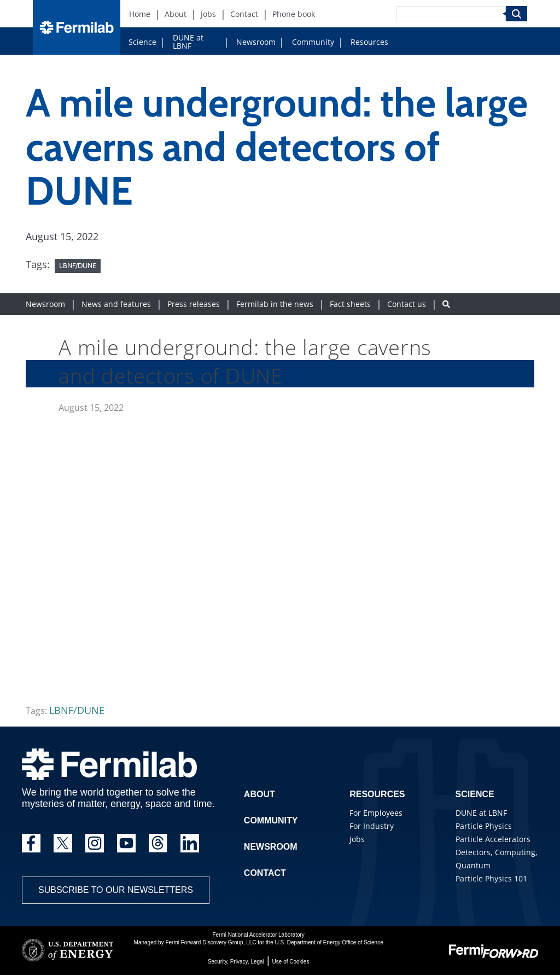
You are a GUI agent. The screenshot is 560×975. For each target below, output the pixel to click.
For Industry (372, 826)
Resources (369, 42)
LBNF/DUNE (78, 265)
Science (142, 42)
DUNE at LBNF (188, 42)
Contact (265, 873)
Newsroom (256, 42)
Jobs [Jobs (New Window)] (208, 14)
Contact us (407, 304)
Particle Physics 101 (491, 878)
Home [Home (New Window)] (140, 14)
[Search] (451, 14)
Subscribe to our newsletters (116, 890)
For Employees (376, 813)
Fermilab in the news (275, 304)
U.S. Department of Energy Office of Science (329, 942)
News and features (116, 304)
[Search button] (446, 304)
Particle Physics (484, 826)
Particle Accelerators (493, 839)
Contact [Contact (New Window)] (244, 14)
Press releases (194, 304)
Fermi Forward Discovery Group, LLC (211, 942)
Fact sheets (350, 304)
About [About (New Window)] (176, 14)
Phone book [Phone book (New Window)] (294, 14)
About (259, 794)
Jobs (357, 839)
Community (313, 42)
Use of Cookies (291, 962)
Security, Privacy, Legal (236, 962)
